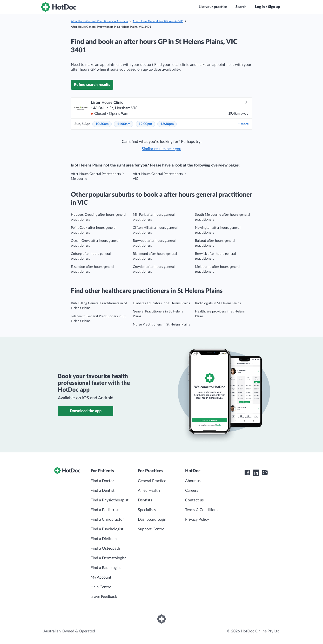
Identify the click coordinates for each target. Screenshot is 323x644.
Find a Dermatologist (108, 558)
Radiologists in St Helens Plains (218, 303)
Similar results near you (161, 149)
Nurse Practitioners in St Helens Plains (161, 325)
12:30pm (167, 124)
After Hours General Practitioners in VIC (158, 21)
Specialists (147, 510)
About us (193, 481)
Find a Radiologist (106, 568)
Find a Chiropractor (107, 519)
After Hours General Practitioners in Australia (99, 21)
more (243, 124)
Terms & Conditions (202, 510)
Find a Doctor (102, 481)
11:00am (124, 124)
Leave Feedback (104, 597)
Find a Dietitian (104, 539)
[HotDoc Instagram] (265, 473)
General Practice (152, 481)
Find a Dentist (103, 491)
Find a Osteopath (105, 548)
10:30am (102, 124)
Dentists (145, 500)
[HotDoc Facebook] (247, 473)
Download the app (86, 411)
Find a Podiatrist (105, 510)
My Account (101, 577)
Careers (192, 491)
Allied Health (149, 491)
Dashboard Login (152, 519)
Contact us (194, 500)
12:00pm (145, 124)
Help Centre (101, 587)
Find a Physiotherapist (110, 500)
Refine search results (92, 85)
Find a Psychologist (107, 529)
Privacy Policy (197, 519)
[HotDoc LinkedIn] (256, 473)
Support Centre (151, 529)
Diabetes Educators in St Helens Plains (161, 303)
